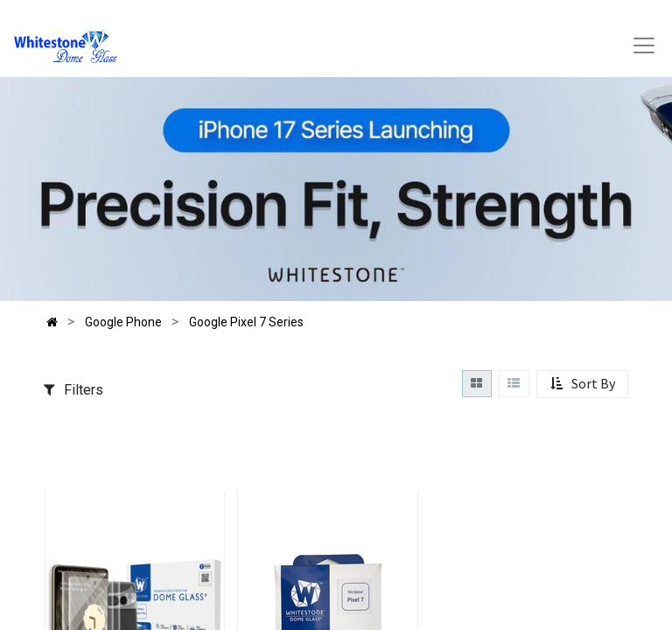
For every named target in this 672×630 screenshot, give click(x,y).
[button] (582, 384)
